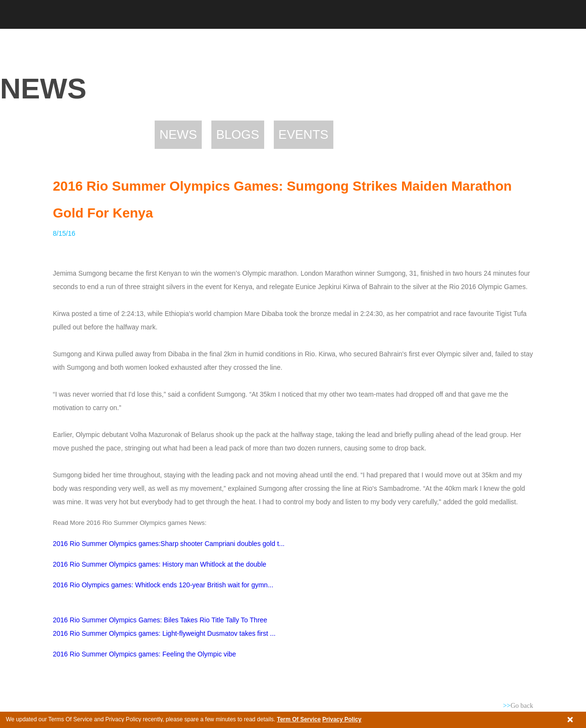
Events (304, 134)
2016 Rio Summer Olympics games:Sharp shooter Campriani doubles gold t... (169, 544)
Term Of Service (299, 719)
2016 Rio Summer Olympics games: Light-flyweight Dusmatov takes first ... (164, 633)
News (178, 134)
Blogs (238, 134)
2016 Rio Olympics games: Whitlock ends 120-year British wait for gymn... (163, 585)
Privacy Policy (342, 719)
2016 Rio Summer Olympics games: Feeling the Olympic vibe (145, 654)
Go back (518, 706)
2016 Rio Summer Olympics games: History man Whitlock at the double (159, 564)
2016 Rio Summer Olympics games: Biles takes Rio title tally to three (160, 620)
